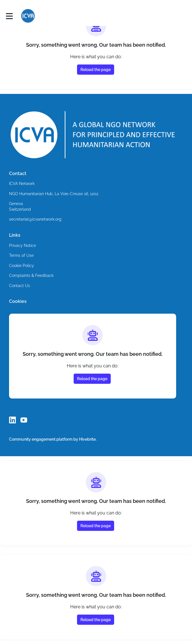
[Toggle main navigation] (9, 16)
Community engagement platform (41, 439)
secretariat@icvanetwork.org (36, 219)
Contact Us (20, 286)
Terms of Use (22, 256)
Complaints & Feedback (31, 276)
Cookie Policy (22, 266)
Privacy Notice (23, 246)
